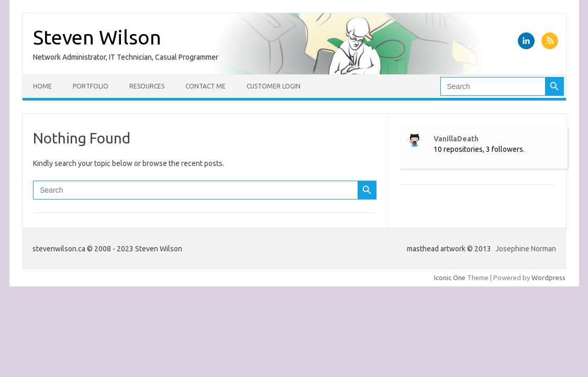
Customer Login (274, 86)
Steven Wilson (97, 37)
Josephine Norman (526, 249)
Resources (147, 86)
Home (42, 86)
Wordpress (548, 278)
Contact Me (206, 86)
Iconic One (450, 278)
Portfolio (91, 86)
